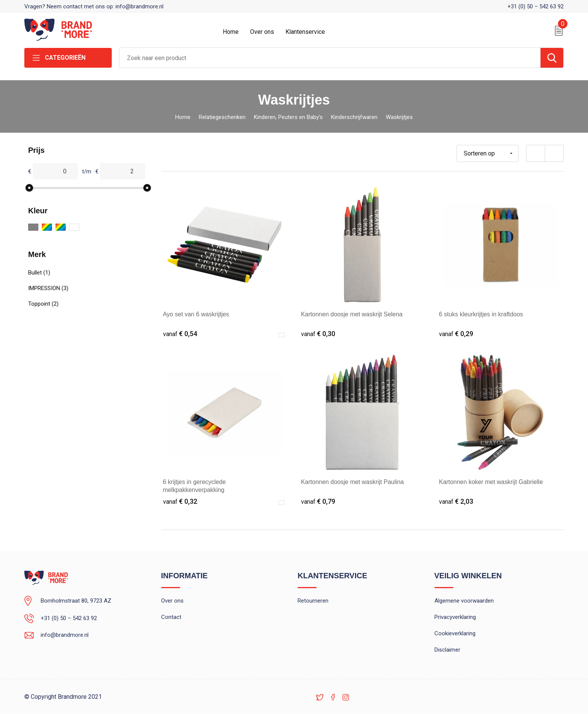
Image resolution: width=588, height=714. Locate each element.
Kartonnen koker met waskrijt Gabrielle (491, 482)
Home (231, 32)
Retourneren (313, 601)
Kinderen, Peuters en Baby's (288, 117)
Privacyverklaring (455, 617)
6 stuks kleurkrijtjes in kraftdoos (481, 314)
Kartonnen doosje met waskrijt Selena (352, 314)
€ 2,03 (456, 501)
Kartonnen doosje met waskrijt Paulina (353, 482)
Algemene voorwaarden (464, 601)
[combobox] (330, 58)
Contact (171, 617)
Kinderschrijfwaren (354, 117)
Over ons (262, 32)
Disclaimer (447, 650)
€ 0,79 (318, 501)
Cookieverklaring (455, 634)
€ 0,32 (180, 501)
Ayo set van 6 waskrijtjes (196, 314)
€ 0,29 (456, 334)
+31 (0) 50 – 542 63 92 (536, 6)
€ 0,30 (318, 334)
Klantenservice (305, 32)
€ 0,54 (180, 334)
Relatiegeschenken (222, 117)
